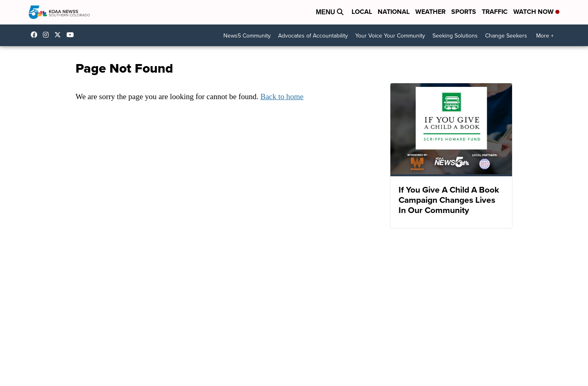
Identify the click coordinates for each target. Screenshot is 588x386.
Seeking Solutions (455, 36)
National (394, 12)
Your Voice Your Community (390, 36)
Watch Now (536, 12)
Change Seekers (506, 36)
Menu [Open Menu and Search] (330, 12)
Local (362, 12)
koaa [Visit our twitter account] (60, 35)
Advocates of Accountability (313, 36)
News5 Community (247, 36)
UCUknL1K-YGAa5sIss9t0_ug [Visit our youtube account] (72, 35)
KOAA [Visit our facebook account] (36, 35)
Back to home (282, 96)
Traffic (495, 12)
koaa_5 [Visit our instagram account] (48, 35)
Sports (464, 12)
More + (545, 36)
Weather (430, 12)
